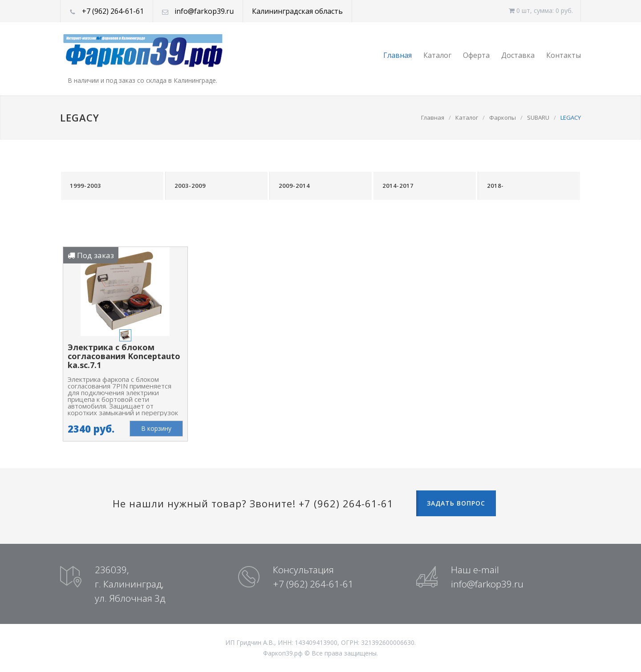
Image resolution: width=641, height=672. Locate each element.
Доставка (518, 55)
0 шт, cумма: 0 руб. (541, 10)
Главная (398, 55)
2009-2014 (294, 186)
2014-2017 (398, 186)
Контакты (564, 55)
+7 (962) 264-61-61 (113, 11)
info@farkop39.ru (204, 11)
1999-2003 (85, 186)
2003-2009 (190, 186)
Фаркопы (503, 117)
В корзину (156, 428)
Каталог (437, 55)
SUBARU (538, 117)
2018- (495, 186)
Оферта (476, 55)
